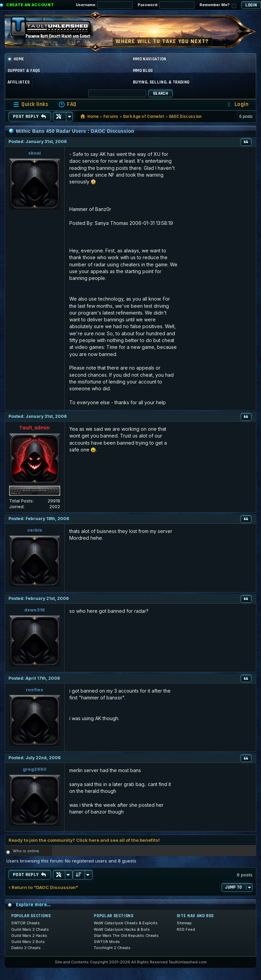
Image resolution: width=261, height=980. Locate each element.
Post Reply (30, 117)
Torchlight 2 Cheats (112, 948)
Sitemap (184, 923)
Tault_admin (34, 428)
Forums (111, 117)
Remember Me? (218, 5)
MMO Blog (143, 71)
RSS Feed (186, 929)
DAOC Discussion (185, 117)
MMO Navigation (150, 59)
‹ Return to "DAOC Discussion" (43, 887)
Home (16, 59)
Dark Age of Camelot (144, 117)
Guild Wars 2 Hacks (29, 936)
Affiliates (19, 82)
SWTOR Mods (107, 942)
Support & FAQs (24, 71)
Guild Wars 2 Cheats (30, 929)
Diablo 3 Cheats (26, 948)
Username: (104, 5)
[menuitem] (67, 104)
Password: (166, 5)
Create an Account (30, 5)
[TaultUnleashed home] (56, 30)
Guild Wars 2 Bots (28, 942)
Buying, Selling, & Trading (161, 82)
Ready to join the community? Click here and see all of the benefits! (84, 840)
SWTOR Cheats (25, 923)
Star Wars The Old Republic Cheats (126, 936)
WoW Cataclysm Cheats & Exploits (126, 923)
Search (160, 93)
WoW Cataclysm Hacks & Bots (122, 929)
